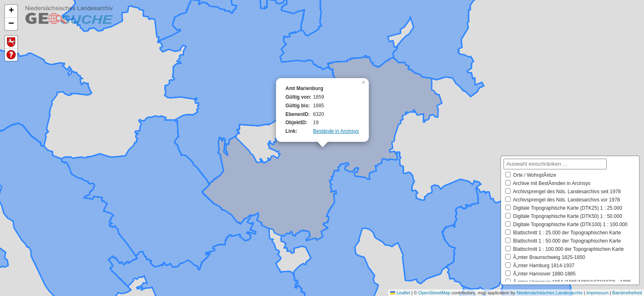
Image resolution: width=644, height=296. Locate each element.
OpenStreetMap (435, 293)
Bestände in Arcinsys (336, 131)
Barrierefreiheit (627, 293)
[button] (364, 82)
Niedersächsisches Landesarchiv (550, 293)
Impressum (597, 293)
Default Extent (11, 42)
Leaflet (400, 293)
